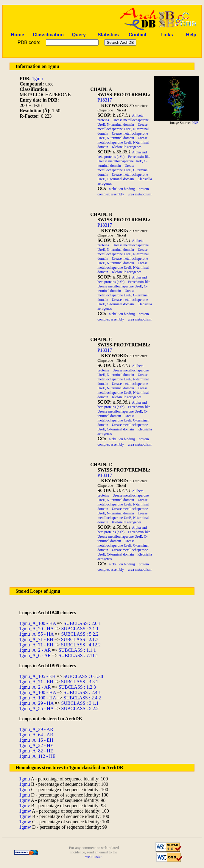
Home (18, 35)
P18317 (105, 100)
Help (191, 35)
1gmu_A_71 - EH (36, 639)
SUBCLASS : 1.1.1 (77, 650)
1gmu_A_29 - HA (36, 629)
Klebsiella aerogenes (127, 147)
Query (79, 35)
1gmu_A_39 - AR (36, 729)
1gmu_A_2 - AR (35, 650)
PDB (195, 123)
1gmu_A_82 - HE (36, 751)
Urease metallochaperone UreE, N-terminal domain (123, 122)
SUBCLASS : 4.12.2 (81, 645)
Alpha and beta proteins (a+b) (122, 154)
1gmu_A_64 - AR (36, 735)
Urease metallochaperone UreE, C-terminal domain (123, 170)
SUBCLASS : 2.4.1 (82, 692)
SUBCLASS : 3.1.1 (80, 629)
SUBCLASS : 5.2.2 (80, 634)
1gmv (24, 800)
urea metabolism (140, 194)
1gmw (25, 811)
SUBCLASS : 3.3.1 (80, 682)
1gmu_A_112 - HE (37, 756)
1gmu (37, 78)
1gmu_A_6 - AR (35, 655)
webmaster (93, 857)
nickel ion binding (122, 189)
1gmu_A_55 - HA (36, 634)
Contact (138, 35)
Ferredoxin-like (139, 157)
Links (167, 35)
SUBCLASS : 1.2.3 (77, 687)
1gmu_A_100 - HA (38, 623)
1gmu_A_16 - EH (36, 740)
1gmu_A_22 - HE (36, 745)
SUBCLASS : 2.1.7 (80, 639)
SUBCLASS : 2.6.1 (82, 623)
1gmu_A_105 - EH (37, 676)
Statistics (108, 35)
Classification (48, 35)
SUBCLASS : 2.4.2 (82, 698)
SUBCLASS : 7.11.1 (78, 655)
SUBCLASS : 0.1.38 (83, 676)
